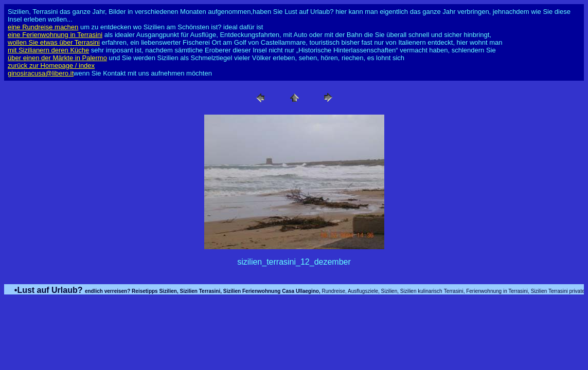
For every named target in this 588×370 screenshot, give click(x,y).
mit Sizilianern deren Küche (48, 50)
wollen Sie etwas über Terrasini (54, 42)
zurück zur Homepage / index (51, 66)
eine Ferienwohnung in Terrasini (55, 35)
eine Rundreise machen (43, 27)
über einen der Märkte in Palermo (57, 58)
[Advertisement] (294, 327)
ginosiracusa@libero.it (41, 73)
